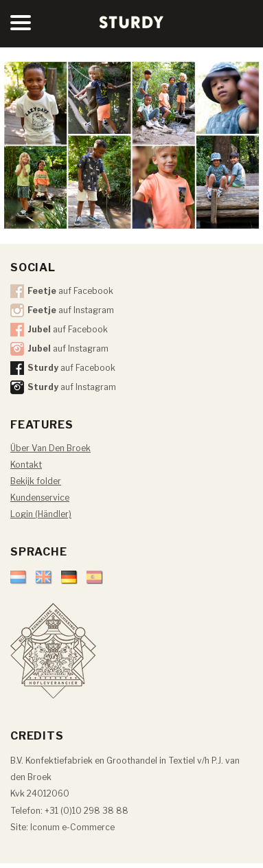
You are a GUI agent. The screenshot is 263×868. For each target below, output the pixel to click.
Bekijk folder (36, 481)
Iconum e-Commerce (72, 827)
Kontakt (26, 465)
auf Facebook (70, 291)
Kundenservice (40, 498)
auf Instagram (71, 310)
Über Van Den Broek (50, 448)
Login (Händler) (41, 514)
